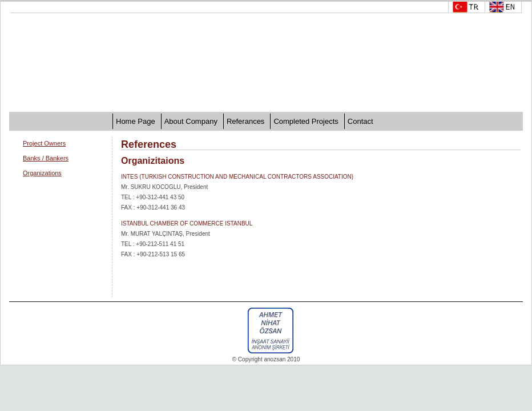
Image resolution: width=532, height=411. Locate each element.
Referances (245, 121)
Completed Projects (306, 121)
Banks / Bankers (46, 158)
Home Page (136, 121)
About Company (191, 121)
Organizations (42, 173)
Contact (360, 121)
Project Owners (44, 143)
